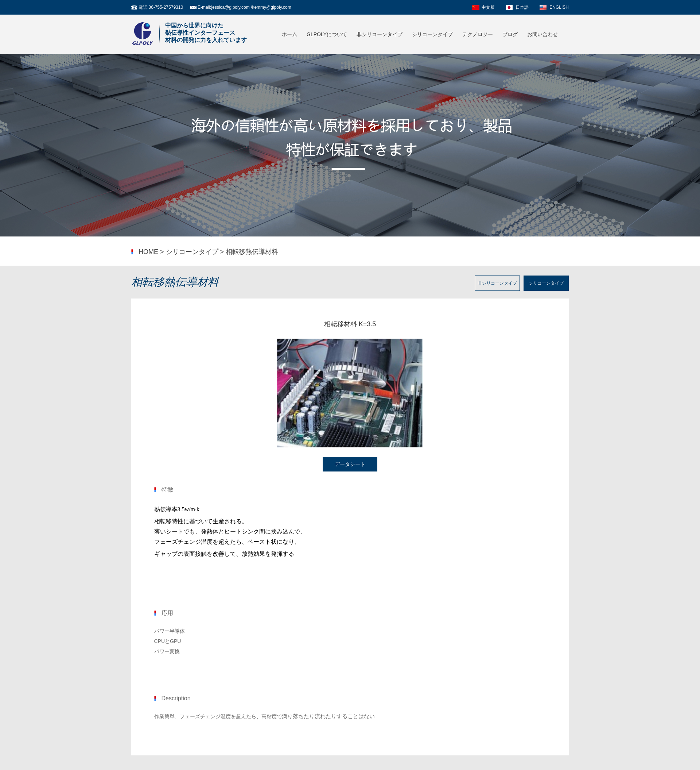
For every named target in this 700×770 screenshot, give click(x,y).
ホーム (289, 34)
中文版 (488, 7)
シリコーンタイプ (432, 34)
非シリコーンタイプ (380, 34)
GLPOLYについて (327, 34)
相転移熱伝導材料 (252, 252)
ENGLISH (559, 7)
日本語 (522, 7)
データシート (350, 464)
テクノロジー (478, 34)
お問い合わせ (542, 34)
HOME (148, 252)
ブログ (510, 34)
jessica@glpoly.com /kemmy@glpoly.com (251, 7)
